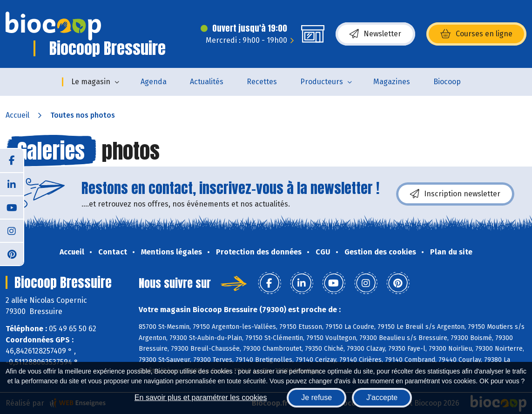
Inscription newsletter (455, 194)
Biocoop (447, 82)
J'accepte (382, 397)
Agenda (154, 82)
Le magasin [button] (91, 82)
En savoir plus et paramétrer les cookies (201, 397)
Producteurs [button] (322, 82)
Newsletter (375, 34)
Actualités (207, 82)
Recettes (262, 82)
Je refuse (317, 397)
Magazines (392, 82)
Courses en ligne (476, 34)
